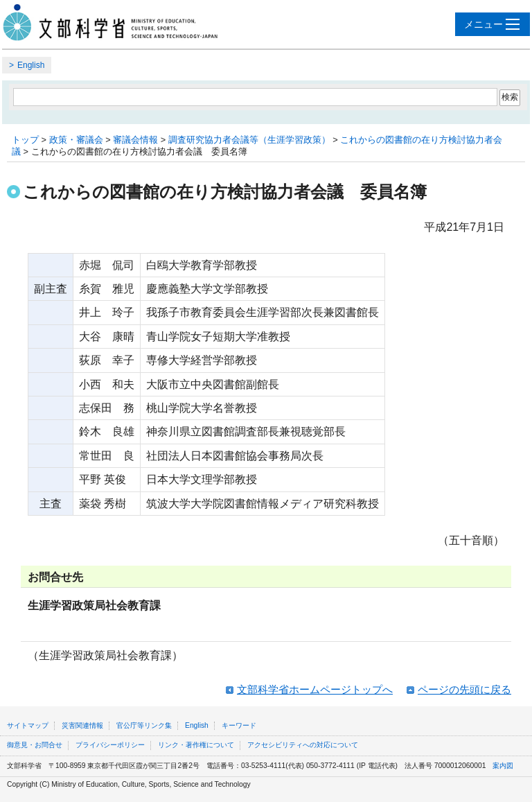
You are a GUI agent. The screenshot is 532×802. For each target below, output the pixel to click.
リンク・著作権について (196, 745)
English (31, 65)
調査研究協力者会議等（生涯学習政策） (249, 140)
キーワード (239, 725)
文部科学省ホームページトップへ (315, 689)
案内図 (503, 766)
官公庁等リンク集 (144, 725)
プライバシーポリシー (110, 745)
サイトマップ (28, 725)
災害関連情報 (82, 725)
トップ (25, 140)
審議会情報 (135, 140)
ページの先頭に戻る (464, 689)
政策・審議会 (76, 140)
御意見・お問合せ (35, 745)
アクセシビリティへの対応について (303, 745)
